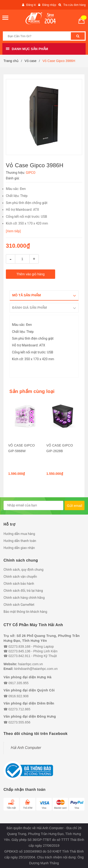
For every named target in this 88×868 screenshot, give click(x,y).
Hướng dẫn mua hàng (19, 534)
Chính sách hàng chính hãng (24, 598)
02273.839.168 (19, 646)
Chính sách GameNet (19, 605)
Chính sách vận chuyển (20, 577)
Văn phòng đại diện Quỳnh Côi (29, 690)
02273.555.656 (19, 722)
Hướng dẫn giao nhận (19, 548)
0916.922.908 (19, 696)
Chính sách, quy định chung (23, 570)
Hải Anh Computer (26, 748)
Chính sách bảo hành (19, 584)
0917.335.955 (19, 683)
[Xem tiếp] (13, 231)
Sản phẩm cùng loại (32, 391)
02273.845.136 (19, 651)
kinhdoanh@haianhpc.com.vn (36, 669)
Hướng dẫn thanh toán (20, 541)
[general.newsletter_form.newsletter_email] (33, 505)
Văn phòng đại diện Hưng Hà (27, 677)
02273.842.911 (19, 656)
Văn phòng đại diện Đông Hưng (30, 716)
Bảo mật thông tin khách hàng (25, 612)
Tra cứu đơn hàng (75, 5)
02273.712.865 (19, 709)
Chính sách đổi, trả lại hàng (23, 591)
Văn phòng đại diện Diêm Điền (29, 703)
